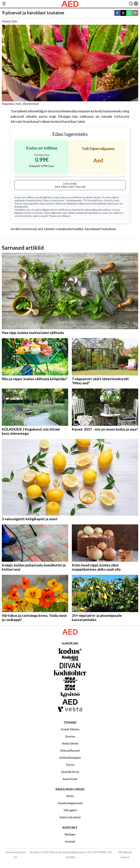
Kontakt (70, 841)
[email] (135, 13)
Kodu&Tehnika (70, 729)
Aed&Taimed (70, 743)
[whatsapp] (129, 13)
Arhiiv (70, 796)
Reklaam (70, 834)
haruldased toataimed (100, 229)
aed (40, 229)
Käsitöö (109, 200)
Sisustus (70, 736)
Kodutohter (57, 200)
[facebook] (117, 13)
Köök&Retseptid (70, 757)
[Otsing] (131, 4)
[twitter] (123, 13)
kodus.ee (65, 197)
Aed (116, 200)
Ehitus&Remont (70, 750)
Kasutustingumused (70, 803)
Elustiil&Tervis (70, 772)
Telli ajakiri (70, 810)
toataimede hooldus (69, 229)
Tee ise (70, 765)
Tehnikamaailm (74, 200)
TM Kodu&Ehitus (93, 200)
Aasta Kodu (70, 779)
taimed (49, 229)
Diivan (46, 200)
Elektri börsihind (70, 817)
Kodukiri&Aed (34, 200)
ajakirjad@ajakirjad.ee (74, 852)
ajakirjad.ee (95, 213)
